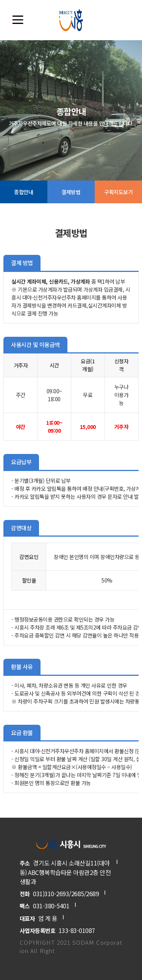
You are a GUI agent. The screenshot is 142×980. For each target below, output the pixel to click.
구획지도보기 (118, 192)
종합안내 (23, 192)
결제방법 (71, 192)
